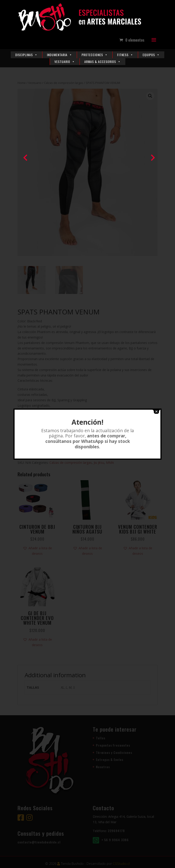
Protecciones (95, 55)
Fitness (125, 55)
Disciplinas (26, 55)
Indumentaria (60, 55)
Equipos (151, 55)
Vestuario (65, 61)
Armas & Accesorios (103, 61)
